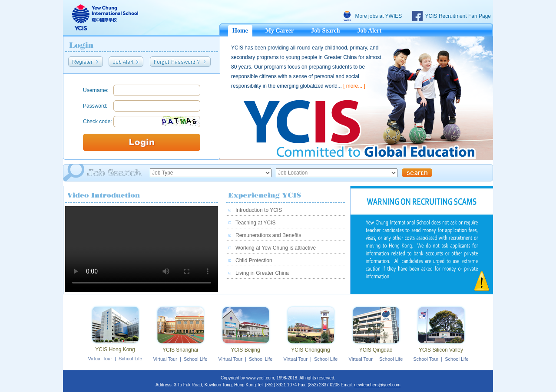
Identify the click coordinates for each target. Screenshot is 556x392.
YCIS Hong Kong (115, 349)
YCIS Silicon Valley (441, 350)
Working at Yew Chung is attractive (276, 248)
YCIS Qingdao (376, 350)
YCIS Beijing (245, 350)
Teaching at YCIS (256, 223)
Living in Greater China (262, 273)
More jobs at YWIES (378, 16)
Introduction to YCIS (259, 210)
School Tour (426, 359)
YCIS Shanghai (180, 350)
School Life (130, 359)
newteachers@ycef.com (377, 385)
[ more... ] (354, 86)
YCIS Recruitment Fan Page (458, 16)
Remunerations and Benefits (268, 235)
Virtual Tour (100, 359)
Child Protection (254, 260)
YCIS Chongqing (310, 350)
